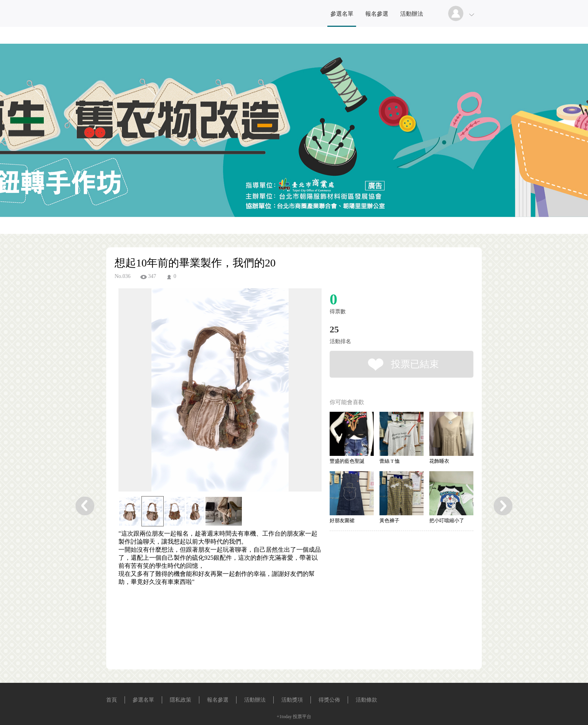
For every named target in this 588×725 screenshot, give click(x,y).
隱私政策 (181, 700)
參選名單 (342, 14)
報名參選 (377, 14)
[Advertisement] (208, 621)
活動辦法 (412, 14)
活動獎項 (292, 700)
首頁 (112, 700)
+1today (284, 717)
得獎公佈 (329, 700)
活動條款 (366, 700)
